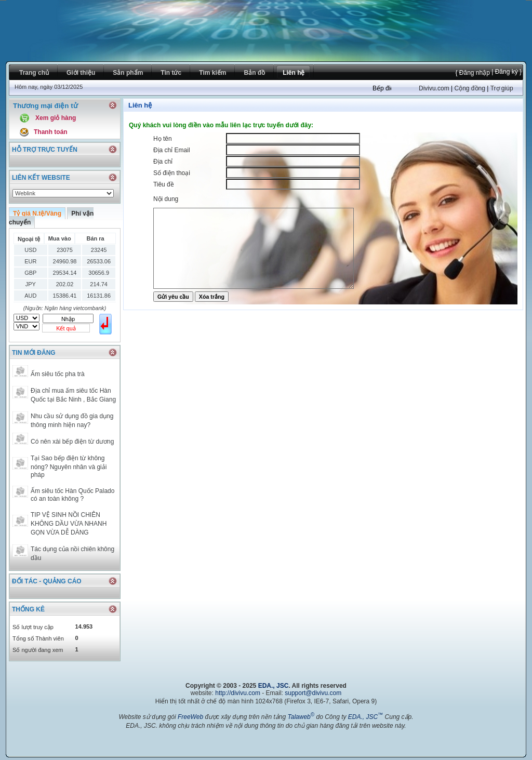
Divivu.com (434, 88)
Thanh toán (51, 132)
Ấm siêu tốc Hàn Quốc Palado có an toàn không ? (72, 495)
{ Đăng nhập (472, 73)
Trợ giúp (502, 88)
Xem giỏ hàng (56, 118)
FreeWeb (190, 717)
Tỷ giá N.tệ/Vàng (37, 214)
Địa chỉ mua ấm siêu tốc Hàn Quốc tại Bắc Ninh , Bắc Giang (73, 395)
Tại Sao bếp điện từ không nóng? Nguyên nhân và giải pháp (69, 466)
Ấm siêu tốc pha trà (58, 374)
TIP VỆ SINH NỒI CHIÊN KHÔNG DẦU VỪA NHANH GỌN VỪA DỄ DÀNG (69, 524)
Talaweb (301, 717)
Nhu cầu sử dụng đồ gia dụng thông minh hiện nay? (72, 421)
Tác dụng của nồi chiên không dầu (72, 554)
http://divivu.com (238, 693)
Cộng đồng (469, 88)
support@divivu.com (313, 693)
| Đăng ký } (506, 72)
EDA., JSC (274, 686)
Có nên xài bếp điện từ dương (72, 442)
